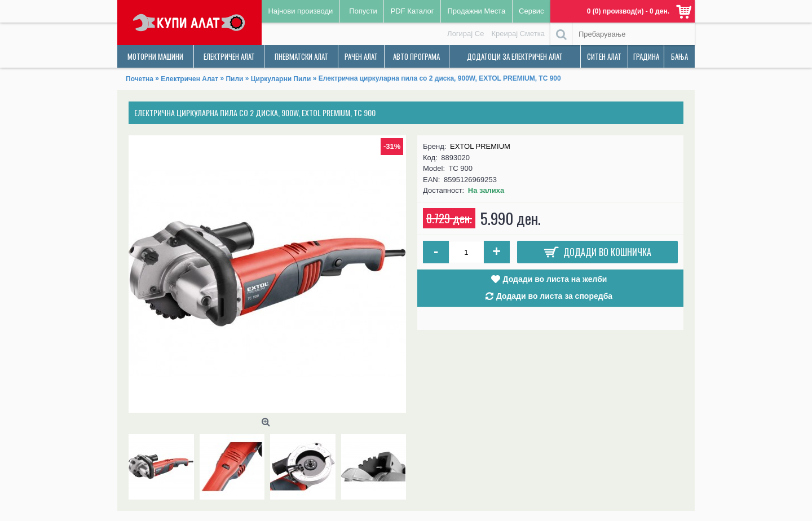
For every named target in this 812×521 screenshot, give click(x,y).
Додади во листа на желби (555, 279)
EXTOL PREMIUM (480, 146)
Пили (234, 79)
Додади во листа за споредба (554, 296)
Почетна (140, 79)
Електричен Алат (189, 79)
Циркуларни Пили (281, 79)
